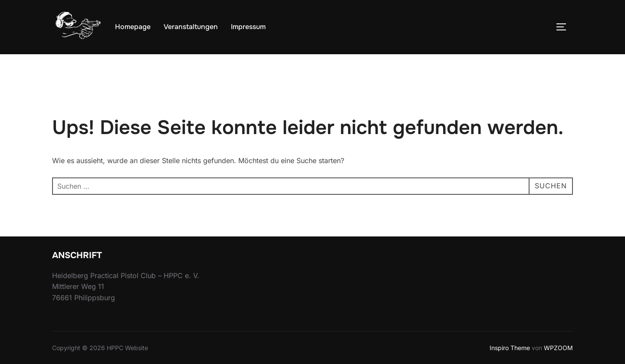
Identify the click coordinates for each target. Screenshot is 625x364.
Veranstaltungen (191, 27)
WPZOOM (558, 348)
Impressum (248, 27)
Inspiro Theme (510, 348)
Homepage (133, 27)
